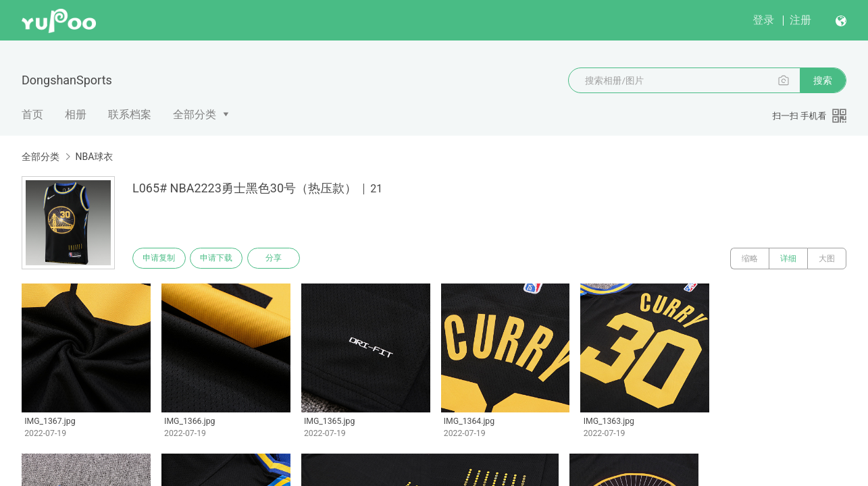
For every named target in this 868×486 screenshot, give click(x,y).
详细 (788, 259)
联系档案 (130, 114)
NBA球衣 (94, 157)
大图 (827, 259)
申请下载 (222, 259)
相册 (76, 114)
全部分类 (195, 114)
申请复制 (161, 259)
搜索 (823, 80)
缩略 (750, 259)
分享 (282, 259)
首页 (32, 114)
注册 (800, 20)
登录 (763, 20)
